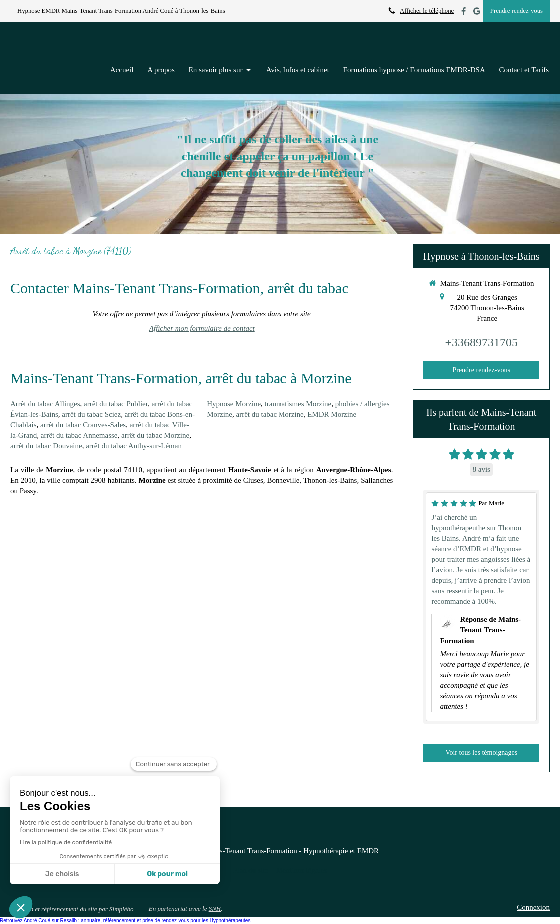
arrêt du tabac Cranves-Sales (83, 425)
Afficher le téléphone (427, 11)
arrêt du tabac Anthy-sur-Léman (134, 446)
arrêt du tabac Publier (116, 404)
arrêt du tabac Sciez (91, 414)
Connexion (533, 907)
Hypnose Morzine (234, 404)
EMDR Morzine (332, 414)
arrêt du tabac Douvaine (46, 446)
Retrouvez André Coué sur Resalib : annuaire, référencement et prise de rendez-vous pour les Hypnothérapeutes (125, 920)
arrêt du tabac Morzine (155, 435)
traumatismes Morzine (298, 404)
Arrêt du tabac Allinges (45, 404)
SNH (215, 908)
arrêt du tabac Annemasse (79, 435)
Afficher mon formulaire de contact (202, 328)
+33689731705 (481, 342)
